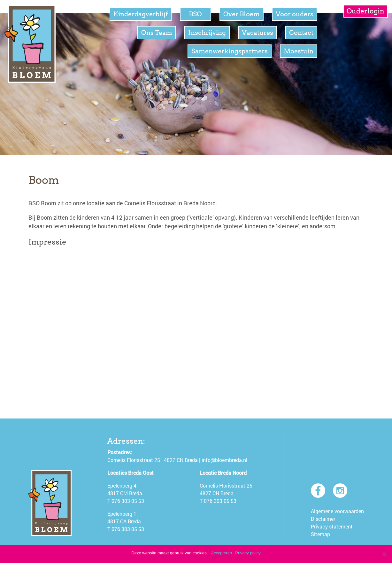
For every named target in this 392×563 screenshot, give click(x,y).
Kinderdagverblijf (141, 14)
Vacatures (257, 33)
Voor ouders (295, 14)
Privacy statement (332, 526)
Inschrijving (207, 33)
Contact (301, 33)
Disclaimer (323, 519)
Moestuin (299, 51)
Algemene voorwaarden (337, 511)
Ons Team (157, 33)
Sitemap (320, 534)
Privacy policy (248, 553)
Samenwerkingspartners (230, 51)
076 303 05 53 (128, 501)
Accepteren (221, 553)
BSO (195, 14)
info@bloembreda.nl (224, 460)
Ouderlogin (365, 11)
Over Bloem (242, 14)
